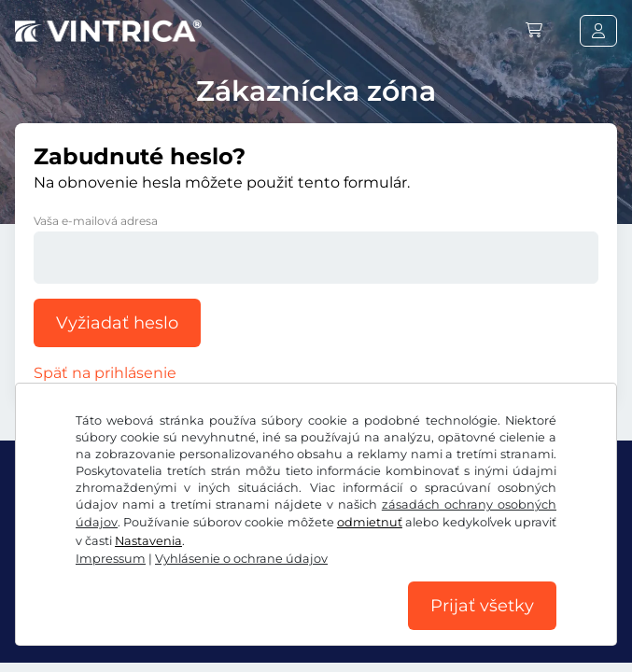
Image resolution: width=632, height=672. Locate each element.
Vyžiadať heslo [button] (117, 323)
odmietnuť (370, 522)
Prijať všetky (482, 606)
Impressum (111, 559)
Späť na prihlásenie (105, 373)
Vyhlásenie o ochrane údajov (241, 559)
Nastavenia (148, 541)
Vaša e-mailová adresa (96, 221)
